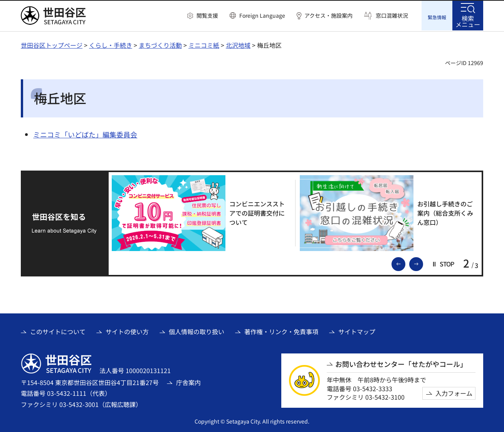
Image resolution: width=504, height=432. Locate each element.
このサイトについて (58, 331)
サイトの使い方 (127, 331)
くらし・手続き (111, 44)
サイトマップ (357, 331)
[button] (203, 16)
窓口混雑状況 (392, 16)
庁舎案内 (188, 382)
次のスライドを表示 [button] (423, 263)
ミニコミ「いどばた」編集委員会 (85, 134)
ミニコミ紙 (204, 44)
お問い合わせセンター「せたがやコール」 (401, 363)
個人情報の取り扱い (197, 331)
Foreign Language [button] (262, 15)
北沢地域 (238, 44)
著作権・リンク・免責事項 (281, 331)
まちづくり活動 (160, 44)
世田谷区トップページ (52, 44)
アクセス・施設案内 (328, 16)
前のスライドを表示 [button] (405, 263)
